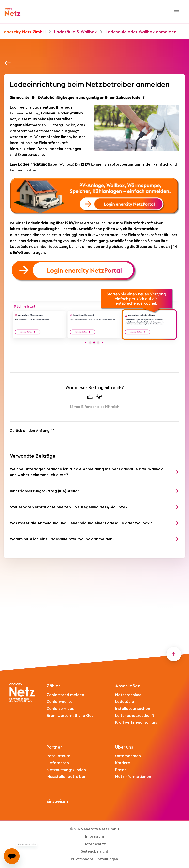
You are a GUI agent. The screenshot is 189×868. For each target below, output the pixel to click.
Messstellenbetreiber (66, 777)
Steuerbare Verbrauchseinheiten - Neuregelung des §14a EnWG (68, 507)
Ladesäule (125, 702)
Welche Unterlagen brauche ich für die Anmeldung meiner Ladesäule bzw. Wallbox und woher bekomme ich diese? (86, 472)
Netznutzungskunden (66, 770)
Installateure (59, 756)
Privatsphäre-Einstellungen (94, 859)
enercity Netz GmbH (25, 32)
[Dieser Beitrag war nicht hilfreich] (99, 397)
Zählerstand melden (65, 695)
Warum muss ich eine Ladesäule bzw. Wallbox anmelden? (62, 539)
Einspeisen (57, 801)
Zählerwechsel (60, 702)
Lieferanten (58, 763)
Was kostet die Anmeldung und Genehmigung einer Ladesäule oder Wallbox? (81, 523)
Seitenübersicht (95, 852)
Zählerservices (60, 709)
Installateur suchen (133, 709)
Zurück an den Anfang (32, 430)
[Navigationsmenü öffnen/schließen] (176, 12)
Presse (121, 770)
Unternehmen (128, 756)
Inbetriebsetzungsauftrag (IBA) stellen (45, 491)
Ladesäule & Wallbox (76, 32)
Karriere (123, 763)
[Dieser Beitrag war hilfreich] (90, 397)
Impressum (95, 837)
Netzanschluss (128, 695)
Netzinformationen (133, 777)
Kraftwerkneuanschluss (136, 722)
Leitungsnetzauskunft (135, 716)
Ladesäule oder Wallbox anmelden (141, 32)
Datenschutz (95, 844)
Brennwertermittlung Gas (70, 716)
